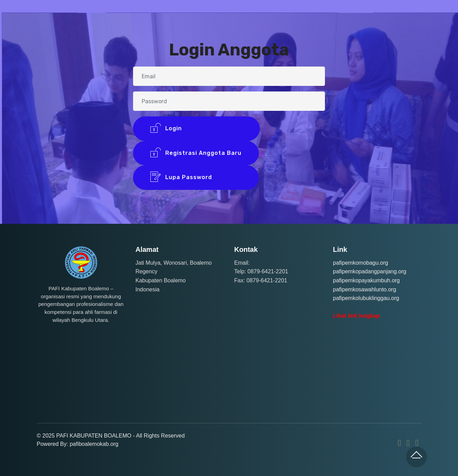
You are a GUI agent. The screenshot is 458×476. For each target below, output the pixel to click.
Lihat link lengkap (356, 316)
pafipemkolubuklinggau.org (366, 298)
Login (196, 129)
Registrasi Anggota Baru (196, 153)
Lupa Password (196, 178)
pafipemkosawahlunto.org (364, 289)
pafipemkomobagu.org (360, 263)
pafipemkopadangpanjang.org (370, 271)
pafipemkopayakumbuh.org (366, 280)
